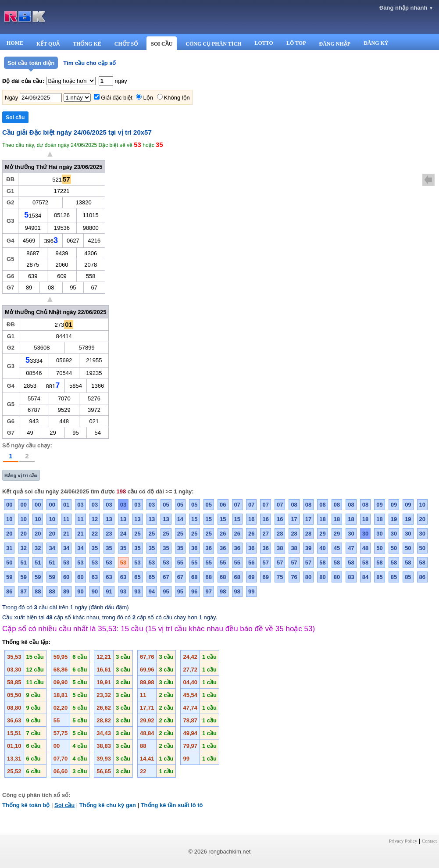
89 (66, 591)
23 (109, 534)
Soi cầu (64, 805)
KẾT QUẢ (48, 44)
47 (351, 548)
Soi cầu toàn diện (31, 63)
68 (194, 577)
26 (223, 534)
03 (80, 505)
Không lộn (177, 98)
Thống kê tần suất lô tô (172, 805)
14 (180, 519)
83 (351, 577)
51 (23, 563)
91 (109, 591)
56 (251, 563)
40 (322, 548)
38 (280, 548)
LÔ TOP (296, 43)
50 (379, 548)
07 (237, 505)
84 (365, 577)
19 (394, 519)
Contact (429, 841)
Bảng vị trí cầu (21, 475)
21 (66, 534)
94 (152, 591)
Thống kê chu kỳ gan (108, 805)
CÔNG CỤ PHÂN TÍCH (213, 44)
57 (265, 563)
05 (166, 505)
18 (322, 519)
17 (294, 519)
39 (308, 548)
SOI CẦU (162, 44)
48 (365, 548)
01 (66, 505)
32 (23, 548)
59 (9, 577)
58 (322, 563)
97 (209, 591)
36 (194, 548)
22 (95, 534)
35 (95, 548)
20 (422, 519)
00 (9, 505)
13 (109, 519)
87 (23, 591)
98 (223, 591)
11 (66, 519)
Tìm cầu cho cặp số (89, 63)
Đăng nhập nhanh (406, 8)
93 (123, 591)
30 (351, 534)
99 (251, 591)
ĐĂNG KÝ (376, 43)
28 (280, 534)
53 (66, 563)
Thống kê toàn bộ (26, 805)
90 (80, 591)
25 (137, 534)
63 (95, 577)
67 (166, 577)
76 (294, 577)
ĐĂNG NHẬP (335, 44)
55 (180, 563)
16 (251, 519)
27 (265, 534)
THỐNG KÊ (87, 44)
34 (52, 548)
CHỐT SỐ (126, 44)
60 (66, 577)
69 (251, 577)
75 (280, 577)
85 (379, 577)
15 (194, 519)
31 (9, 548)
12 (95, 519)
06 (223, 505)
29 (322, 534)
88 (38, 591)
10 (422, 505)
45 (337, 548)
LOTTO (264, 43)
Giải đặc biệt (117, 98)
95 (166, 591)
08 (294, 505)
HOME (15, 43)
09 (379, 505)
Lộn (148, 98)
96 (194, 591)
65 (137, 577)
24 (123, 534)
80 (308, 577)
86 (422, 577)
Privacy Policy (403, 841)
